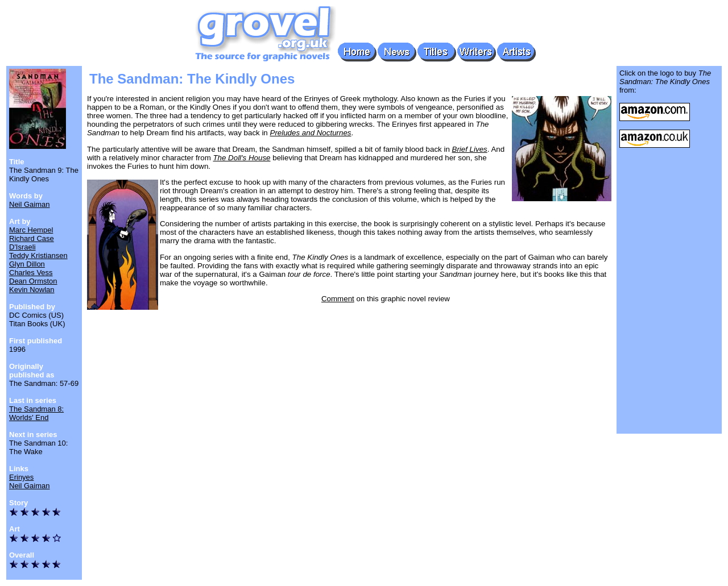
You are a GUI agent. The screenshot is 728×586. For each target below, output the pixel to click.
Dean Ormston (33, 281)
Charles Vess (31, 273)
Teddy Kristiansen (38, 255)
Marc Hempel (31, 230)
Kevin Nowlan (32, 290)
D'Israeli (22, 247)
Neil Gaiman (30, 204)
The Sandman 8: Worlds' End (36, 413)
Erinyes (21, 477)
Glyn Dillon (27, 264)
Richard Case (32, 238)
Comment (338, 299)
